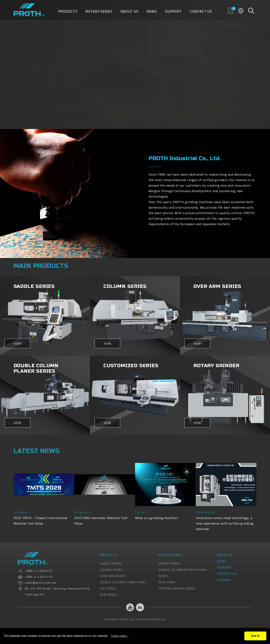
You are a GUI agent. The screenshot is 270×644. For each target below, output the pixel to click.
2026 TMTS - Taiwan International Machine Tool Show (41, 521)
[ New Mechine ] (206, 512)
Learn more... (120, 636)
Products (68, 12)
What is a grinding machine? (157, 518)
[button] (248, 121)
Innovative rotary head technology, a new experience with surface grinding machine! (225, 523)
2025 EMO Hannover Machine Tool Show (101, 521)
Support (173, 12)
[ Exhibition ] (22, 512)
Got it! (255, 636)
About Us (129, 12)
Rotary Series (99, 12)
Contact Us (201, 12)
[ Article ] (141, 512)
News (152, 12)
